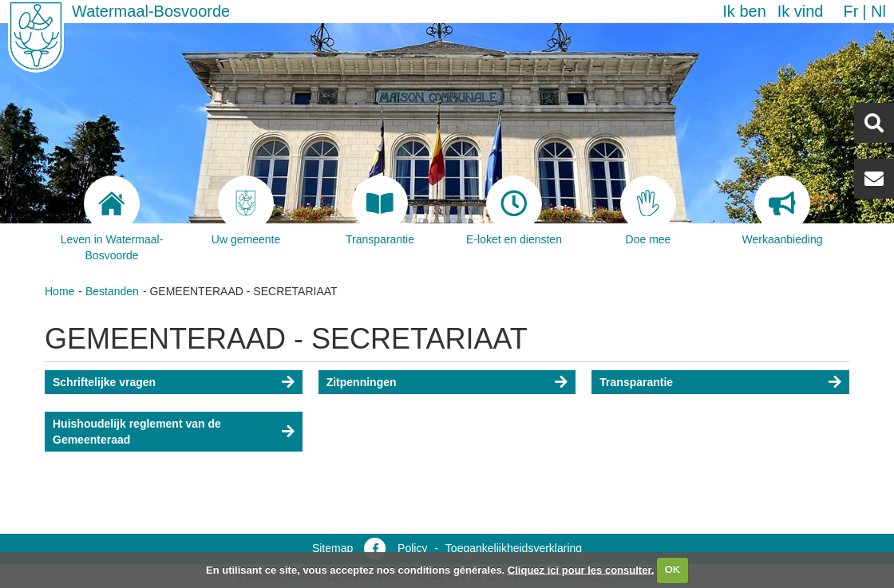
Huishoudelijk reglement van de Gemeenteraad (137, 432)
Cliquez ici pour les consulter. (581, 569)
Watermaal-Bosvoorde (151, 11)
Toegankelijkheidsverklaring (514, 548)
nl (878, 11)
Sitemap (332, 548)
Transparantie (636, 382)
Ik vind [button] (801, 11)
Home (59, 291)
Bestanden (112, 291)
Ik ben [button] (744, 11)
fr (850, 11)
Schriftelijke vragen (104, 382)
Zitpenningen (362, 382)
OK (673, 569)
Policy (412, 548)
